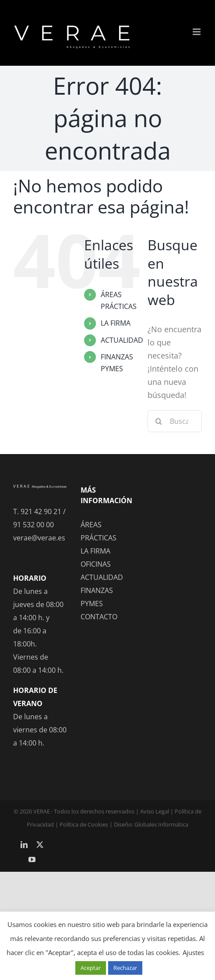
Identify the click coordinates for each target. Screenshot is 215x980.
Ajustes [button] (193, 952)
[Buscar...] (175, 421)
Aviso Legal (155, 811)
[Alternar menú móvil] (197, 32)
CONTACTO (99, 617)
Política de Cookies (84, 824)
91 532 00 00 (33, 525)
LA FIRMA (116, 323)
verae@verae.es (39, 538)
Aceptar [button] (91, 968)
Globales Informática (161, 824)
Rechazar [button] (125, 968)
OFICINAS (96, 564)
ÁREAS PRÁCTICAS (99, 531)
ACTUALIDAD (122, 340)
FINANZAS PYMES (97, 597)
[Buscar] (159, 421)
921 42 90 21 (41, 511)
